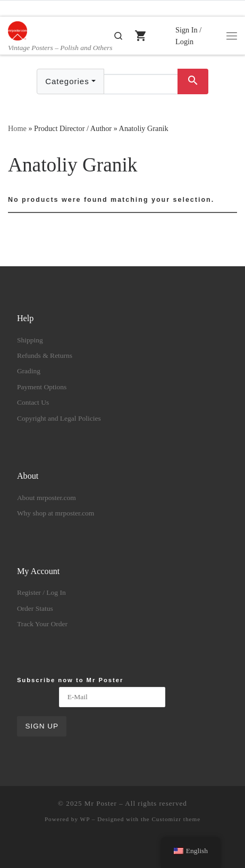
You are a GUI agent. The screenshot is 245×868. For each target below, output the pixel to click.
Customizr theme (176, 819)
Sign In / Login (188, 36)
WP (85, 819)
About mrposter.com (47, 498)
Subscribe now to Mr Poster (70, 680)
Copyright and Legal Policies (59, 418)
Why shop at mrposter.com (56, 513)
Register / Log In (41, 592)
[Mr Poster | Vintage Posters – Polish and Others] (18, 30)
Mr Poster (101, 803)
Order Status (35, 608)
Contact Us (33, 402)
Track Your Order (42, 624)
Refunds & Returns (45, 355)
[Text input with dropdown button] (141, 84)
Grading (29, 371)
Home (17, 128)
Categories (67, 81)
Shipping (30, 340)
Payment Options (42, 387)
